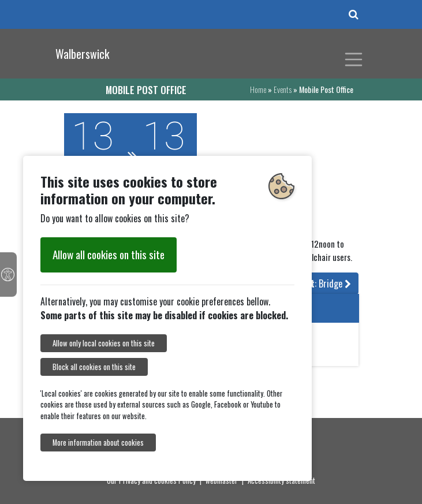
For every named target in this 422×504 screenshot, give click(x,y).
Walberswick (82, 54)
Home (258, 89)
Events (283, 89)
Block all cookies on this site (94, 367)
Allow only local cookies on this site (104, 343)
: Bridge (324, 283)
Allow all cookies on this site (109, 254)
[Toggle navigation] (354, 59)
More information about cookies (98, 443)
